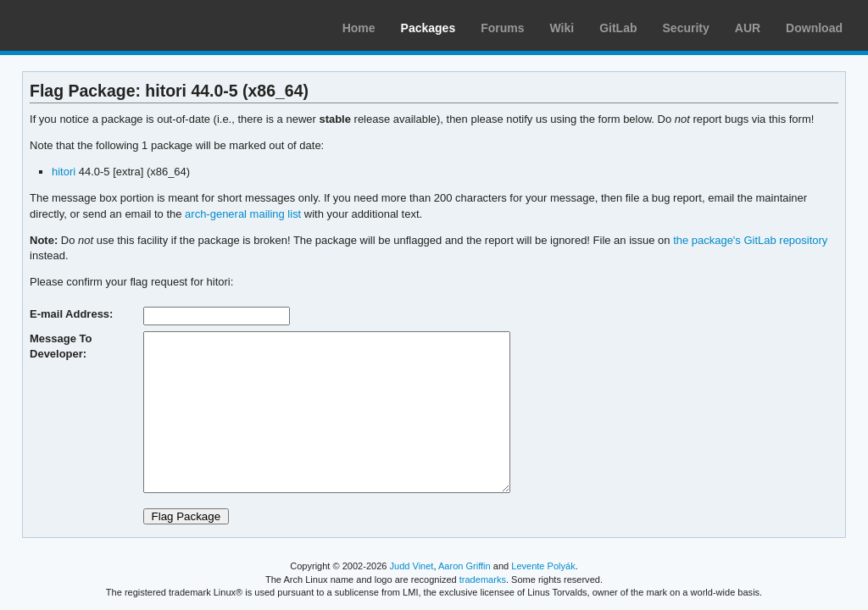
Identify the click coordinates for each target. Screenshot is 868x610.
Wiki (562, 28)
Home (359, 28)
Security (686, 28)
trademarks (483, 579)
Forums (502, 28)
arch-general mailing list (243, 214)
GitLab (618, 28)
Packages (428, 28)
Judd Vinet (412, 566)
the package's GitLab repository (750, 240)
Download (814, 28)
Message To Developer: (61, 346)
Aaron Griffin (465, 566)
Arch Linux (93, 25)
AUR (748, 28)
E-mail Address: (71, 314)
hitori (64, 172)
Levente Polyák (543, 566)
